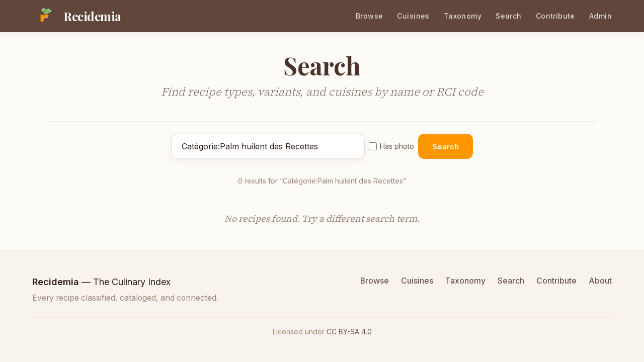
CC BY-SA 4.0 (349, 332)
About (600, 281)
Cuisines (413, 16)
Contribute (555, 16)
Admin (600, 16)
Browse (370, 16)
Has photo (391, 146)
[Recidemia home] (77, 16)
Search (509, 16)
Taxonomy (463, 16)
